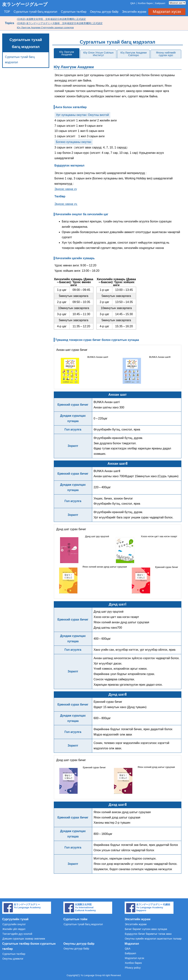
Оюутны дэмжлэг (13, 959)
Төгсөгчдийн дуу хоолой (17, 934)
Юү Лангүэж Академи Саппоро (134, 54)
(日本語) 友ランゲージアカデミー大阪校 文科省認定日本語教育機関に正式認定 (60, 23)
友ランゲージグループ (25, 4)
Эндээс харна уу (66, 189)
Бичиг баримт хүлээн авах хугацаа (146, 929)
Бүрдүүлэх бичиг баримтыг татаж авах (148, 934)
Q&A (133, 3)
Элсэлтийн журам (134, 12)
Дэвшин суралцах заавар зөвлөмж (24, 939)
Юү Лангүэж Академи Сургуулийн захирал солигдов (45, 28)
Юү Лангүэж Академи (67, 53)
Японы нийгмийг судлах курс (166, 54)
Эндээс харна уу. (66, 204)
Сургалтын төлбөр (74, 12)
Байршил (160, 3)
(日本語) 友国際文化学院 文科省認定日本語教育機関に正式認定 (51, 19)
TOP (7, 12)
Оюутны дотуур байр (104, 12)
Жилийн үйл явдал (14, 929)
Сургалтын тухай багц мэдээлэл (35, 12)
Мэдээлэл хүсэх (167, 11)
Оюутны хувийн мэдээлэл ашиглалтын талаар (153, 939)
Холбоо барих (145, 3)
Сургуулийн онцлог (14, 924)
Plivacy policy (133, 968)
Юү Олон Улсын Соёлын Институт (98, 54)
